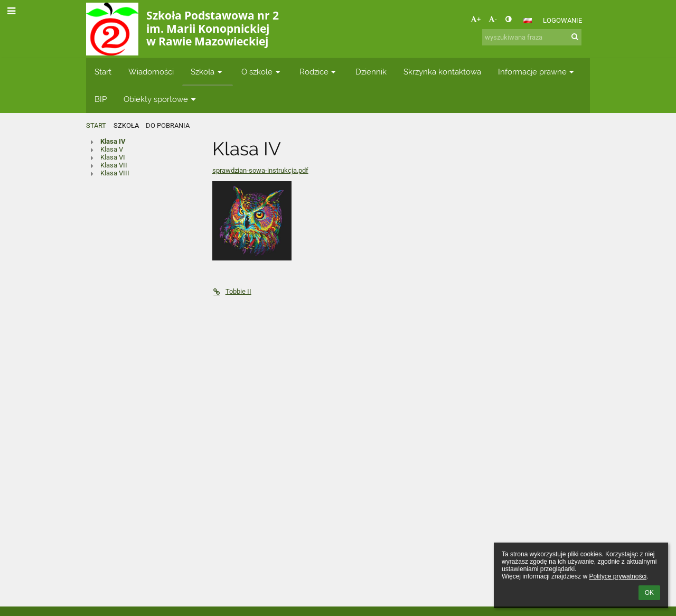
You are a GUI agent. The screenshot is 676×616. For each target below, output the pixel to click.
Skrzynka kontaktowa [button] (442, 72)
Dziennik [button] (371, 72)
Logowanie (562, 20)
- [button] (493, 19)
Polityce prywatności (618, 576)
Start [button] (103, 72)
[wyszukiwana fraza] (532, 37)
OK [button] (649, 593)
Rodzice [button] (319, 72)
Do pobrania (168, 125)
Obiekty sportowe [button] (161, 99)
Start (96, 125)
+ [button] (476, 19)
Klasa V (112, 149)
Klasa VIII (115, 173)
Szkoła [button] (208, 72)
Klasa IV (113, 141)
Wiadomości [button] (151, 72)
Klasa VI (113, 157)
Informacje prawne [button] (537, 72)
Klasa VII (114, 165)
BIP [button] (101, 99)
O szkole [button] (262, 72)
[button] (528, 21)
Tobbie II (232, 291)
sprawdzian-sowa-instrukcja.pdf (260, 170)
